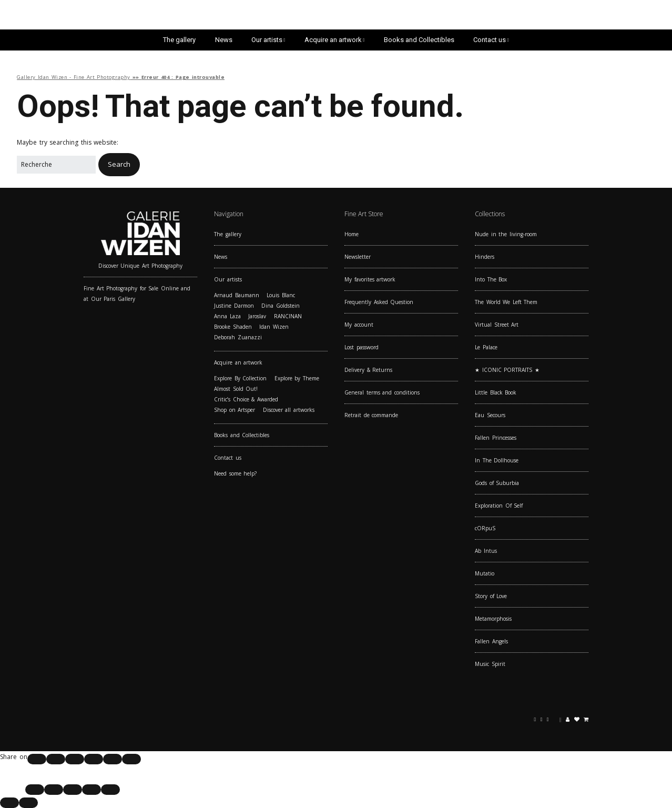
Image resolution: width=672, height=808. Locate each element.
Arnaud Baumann (237, 295)
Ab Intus (486, 551)
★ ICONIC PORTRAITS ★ (507, 370)
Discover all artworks (289, 410)
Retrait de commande (371, 415)
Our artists (267, 40)
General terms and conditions (382, 392)
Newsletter (358, 257)
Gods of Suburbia (497, 483)
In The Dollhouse (497, 460)
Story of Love (491, 596)
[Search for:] (56, 165)
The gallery (179, 40)
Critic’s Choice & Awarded (246, 399)
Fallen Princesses (496, 438)
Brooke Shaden (233, 327)
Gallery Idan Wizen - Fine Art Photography (74, 77)
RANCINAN (288, 316)
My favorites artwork (370, 279)
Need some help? (235, 473)
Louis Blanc (281, 295)
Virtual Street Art (497, 325)
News (224, 40)
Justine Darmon (234, 306)
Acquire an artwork (333, 40)
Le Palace (486, 347)
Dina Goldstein (281, 306)
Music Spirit (490, 664)
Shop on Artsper (235, 410)
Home (352, 234)
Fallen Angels (491, 641)
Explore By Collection (240, 378)
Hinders (485, 257)
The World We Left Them (506, 302)
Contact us (490, 40)
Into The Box (491, 279)
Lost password (362, 347)
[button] (119, 164)
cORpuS (485, 528)
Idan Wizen (274, 327)
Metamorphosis (493, 619)
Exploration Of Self (499, 506)
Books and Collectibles (419, 40)
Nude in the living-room (506, 234)
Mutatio (485, 573)
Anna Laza (227, 316)
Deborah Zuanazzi (238, 337)
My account (359, 325)
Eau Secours (490, 415)
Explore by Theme (297, 378)
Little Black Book (496, 392)
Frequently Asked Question (379, 302)
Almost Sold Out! (236, 389)
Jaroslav (257, 316)
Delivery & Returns (368, 370)
